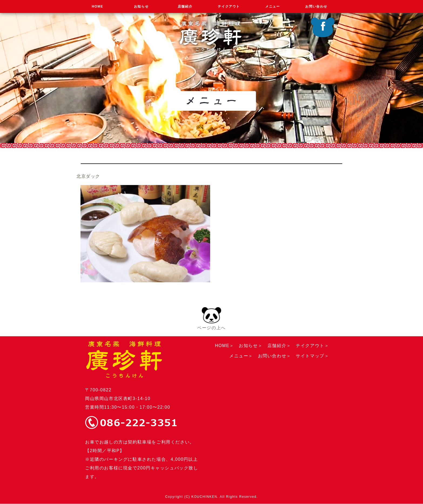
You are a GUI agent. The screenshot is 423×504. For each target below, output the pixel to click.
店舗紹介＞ (279, 346)
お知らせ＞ (251, 346)
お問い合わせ (316, 6)
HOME (98, 6)
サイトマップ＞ (312, 356)
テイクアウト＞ (312, 346)
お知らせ (141, 6)
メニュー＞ (241, 356)
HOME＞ (224, 346)
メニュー (273, 6)
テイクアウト (229, 6)
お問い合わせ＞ (274, 356)
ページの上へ (211, 318)
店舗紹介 (185, 6)
